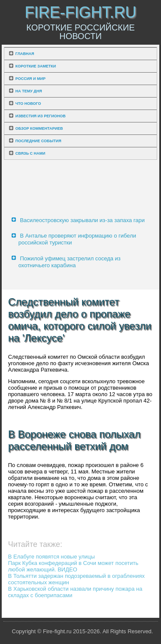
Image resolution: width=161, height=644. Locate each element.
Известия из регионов (41, 116)
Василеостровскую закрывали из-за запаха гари (82, 220)
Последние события (38, 141)
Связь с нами (30, 153)
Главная (25, 54)
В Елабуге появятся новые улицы (52, 557)
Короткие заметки (36, 66)
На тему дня (29, 91)
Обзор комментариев (39, 128)
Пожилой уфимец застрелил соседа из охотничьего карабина (70, 262)
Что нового (28, 104)
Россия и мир (30, 79)
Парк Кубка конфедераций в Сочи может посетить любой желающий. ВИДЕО (73, 566)
